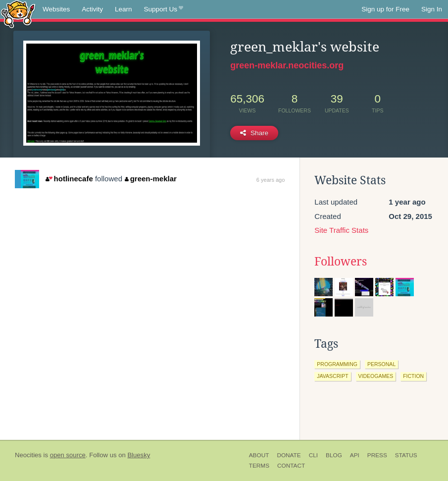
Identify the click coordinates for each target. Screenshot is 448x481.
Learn (124, 9)
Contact (291, 466)
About (259, 455)
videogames (376, 376)
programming (337, 364)
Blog (334, 455)
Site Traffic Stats (341, 230)
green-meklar (151, 179)
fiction (413, 376)
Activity (92, 9)
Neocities (28, 455)
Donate (289, 455)
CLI (313, 455)
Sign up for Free (385, 9)
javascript (332, 376)
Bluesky (139, 455)
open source (68, 455)
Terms (259, 466)
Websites (56, 9)
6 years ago (271, 180)
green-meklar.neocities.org (287, 65)
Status (406, 455)
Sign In (432, 9)
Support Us (164, 9)
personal (381, 364)
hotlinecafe (69, 179)
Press (377, 455)
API (355, 455)
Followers (341, 262)
